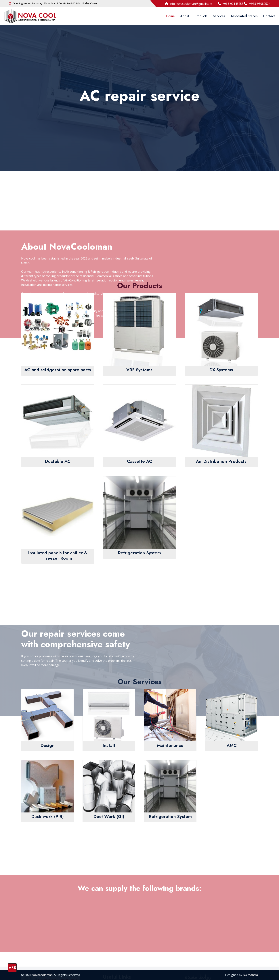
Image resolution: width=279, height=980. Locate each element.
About (185, 16)
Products (201, 16)
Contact (269, 16)
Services (219, 16)
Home (170, 16)
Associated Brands (244, 16)
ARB (12, 968)
